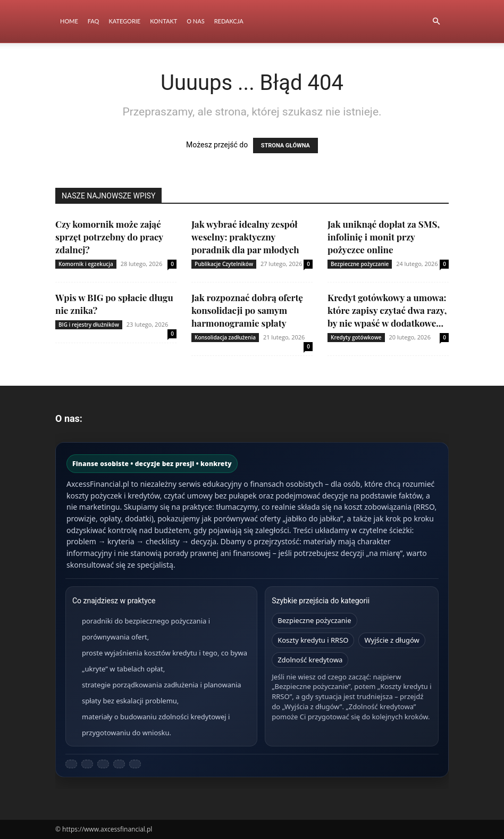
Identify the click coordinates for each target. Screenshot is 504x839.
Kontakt (163, 21)
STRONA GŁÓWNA (285, 146)
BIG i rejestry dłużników (89, 325)
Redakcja (229, 21)
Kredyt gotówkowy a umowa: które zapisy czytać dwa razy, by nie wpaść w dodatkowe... (387, 310)
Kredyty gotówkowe (356, 337)
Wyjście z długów (392, 640)
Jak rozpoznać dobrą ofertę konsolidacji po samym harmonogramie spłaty (247, 310)
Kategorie (124, 21)
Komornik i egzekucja (86, 264)
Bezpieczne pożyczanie (360, 264)
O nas (195, 21)
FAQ (94, 21)
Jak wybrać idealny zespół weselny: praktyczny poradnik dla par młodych (245, 237)
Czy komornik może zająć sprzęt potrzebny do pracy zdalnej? (109, 237)
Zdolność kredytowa (310, 660)
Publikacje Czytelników (224, 264)
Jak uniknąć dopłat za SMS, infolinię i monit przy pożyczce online (384, 237)
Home (69, 21)
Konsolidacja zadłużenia (225, 337)
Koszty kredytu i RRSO (313, 640)
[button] (436, 22)
